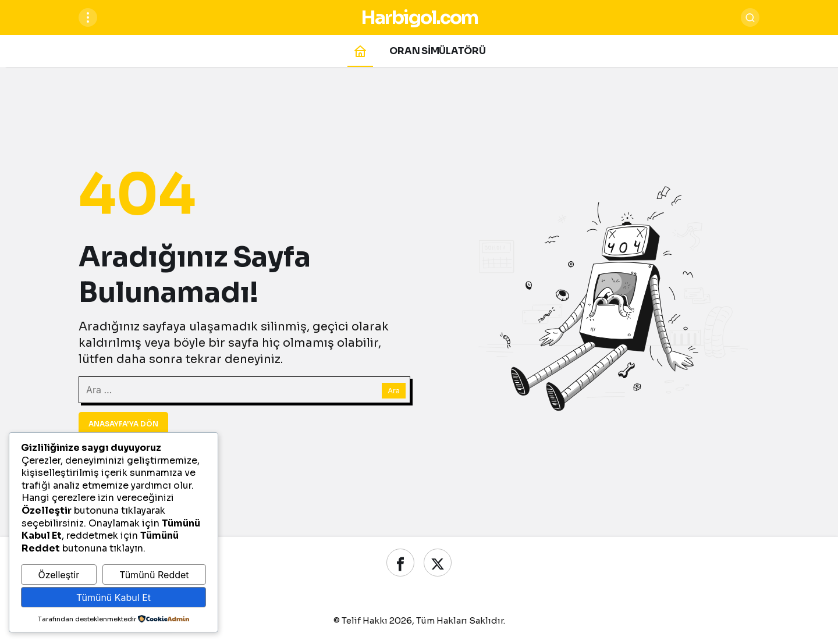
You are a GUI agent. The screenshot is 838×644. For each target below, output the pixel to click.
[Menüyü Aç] (88, 17)
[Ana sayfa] (360, 51)
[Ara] (750, 17)
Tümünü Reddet (154, 575)
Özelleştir (58, 575)
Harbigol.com (419, 17)
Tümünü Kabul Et (113, 597)
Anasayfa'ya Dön (123, 424)
